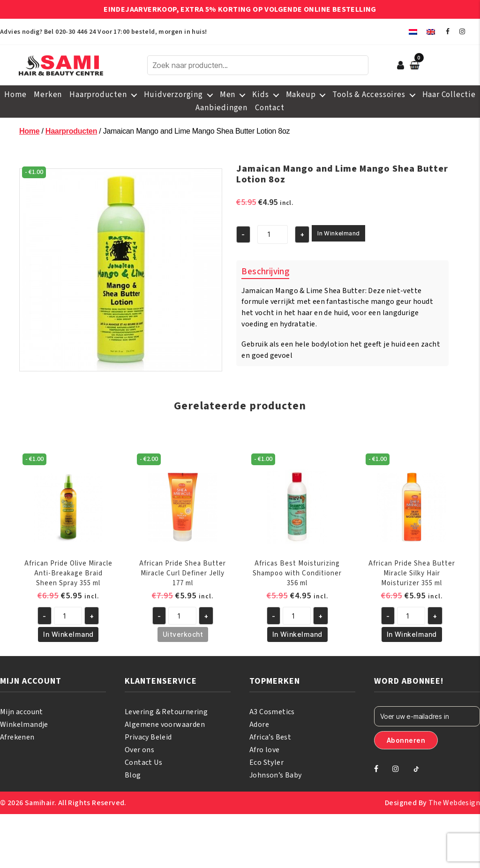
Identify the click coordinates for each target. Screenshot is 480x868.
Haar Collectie (449, 95)
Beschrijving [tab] (265, 272)
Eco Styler (266, 762)
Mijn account (22, 712)
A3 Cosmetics (272, 712)
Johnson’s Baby (276, 775)
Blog (133, 775)
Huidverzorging (173, 95)
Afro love (265, 750)
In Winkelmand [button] (68, 634)
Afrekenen (17, 737)
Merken (48, 95)
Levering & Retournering (166, 712)
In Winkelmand (338, 233)
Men (228, 95)
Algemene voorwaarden (165, 725)
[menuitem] (413, 32)
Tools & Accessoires (369, 95)
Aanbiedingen (221, 108)
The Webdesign (454, 803)
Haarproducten (98, 95)
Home (15, 95)
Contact (270, 108)
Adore (259, 725)
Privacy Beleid (148, 737)
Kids (260, 95)
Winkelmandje (24, 725)
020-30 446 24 (75, 32)
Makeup (301, 95)
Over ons (139, 750)
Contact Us (143, 762)
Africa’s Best (270, 737)
